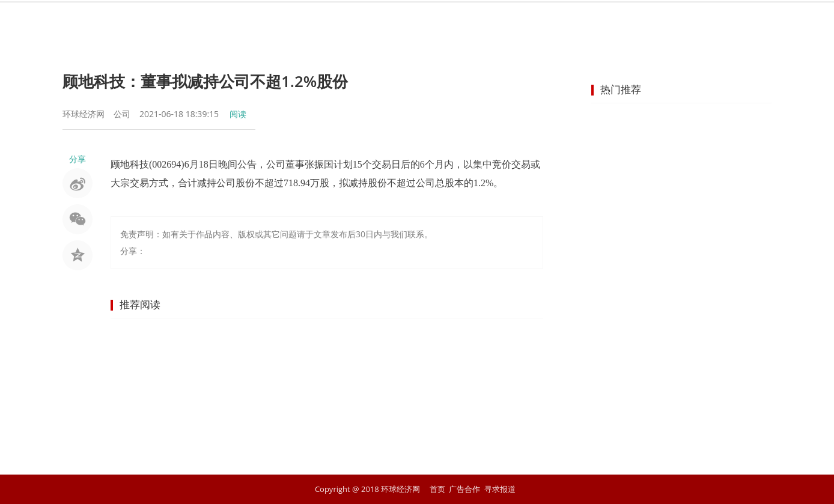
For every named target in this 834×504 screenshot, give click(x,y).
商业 (407, 21)
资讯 (278, 21)
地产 (494, 21)
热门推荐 (621, 89)
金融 (364, 21)
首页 (234, 21)
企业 (451, 21)
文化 (624, 21)
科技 (580, 21)
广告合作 (464, 489)
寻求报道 (500, 489)
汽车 (537, 21)
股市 (321, 21)
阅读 (238, 114)
